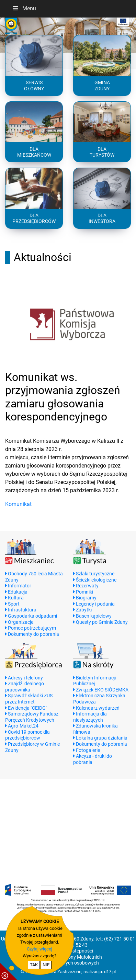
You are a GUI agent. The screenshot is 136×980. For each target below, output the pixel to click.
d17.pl (110, 972)
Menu (24, 8)
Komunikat (18, 504)
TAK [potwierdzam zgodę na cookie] (34, 965)
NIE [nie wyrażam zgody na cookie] (46, 965)
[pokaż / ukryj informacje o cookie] (9, 971)
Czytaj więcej (39, 949)
